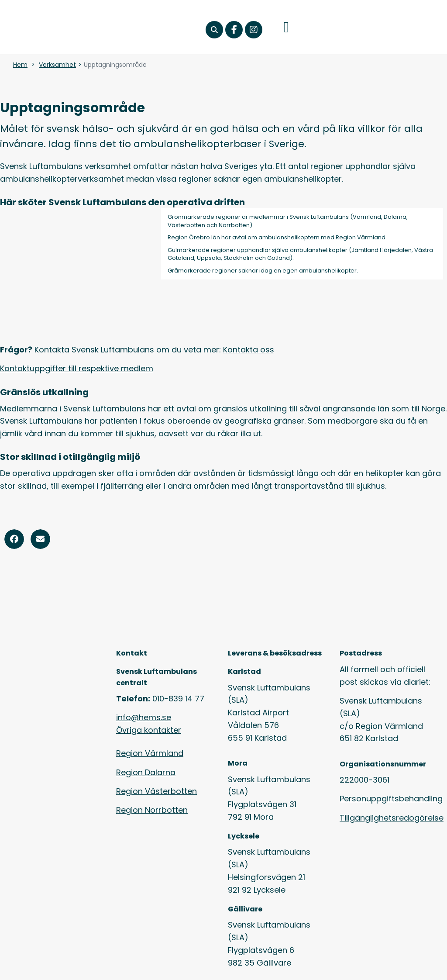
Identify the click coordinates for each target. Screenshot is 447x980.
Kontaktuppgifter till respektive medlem (77, 368)
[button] (214, 30)
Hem (20, 65)
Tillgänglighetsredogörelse (392, 818)
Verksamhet (57, 65)
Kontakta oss (249, 350)
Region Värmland (150, 753)
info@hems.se (144, 717)
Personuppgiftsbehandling (391, 799)
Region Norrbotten (152, 810)
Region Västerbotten (156, 791)
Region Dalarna (146, 772)
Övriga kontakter (149, 730)
